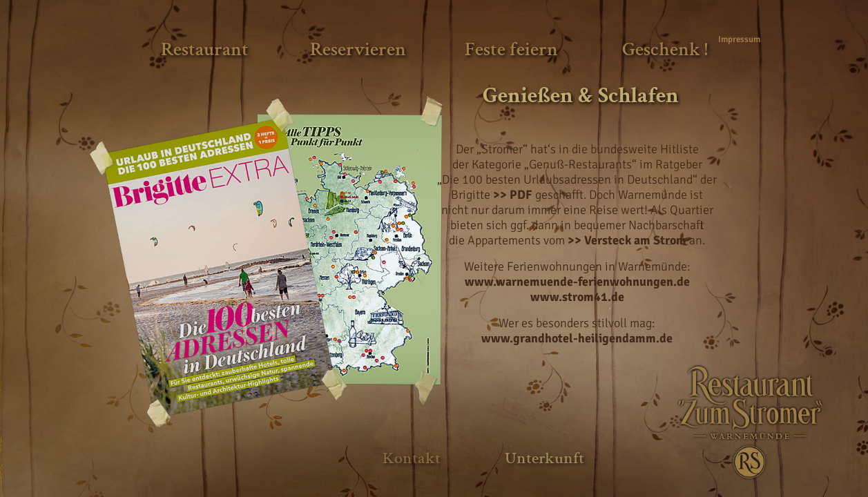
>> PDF (513, 195)
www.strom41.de (577, 297)
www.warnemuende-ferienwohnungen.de (577, 282)
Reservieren (358, 49)
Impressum (737, 39)
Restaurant (205, 49)
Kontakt (412, 458)
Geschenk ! (665, 49)
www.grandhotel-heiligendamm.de (577, 338)
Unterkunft (544, 458)
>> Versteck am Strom (627, 240)
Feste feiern (511, 49)
